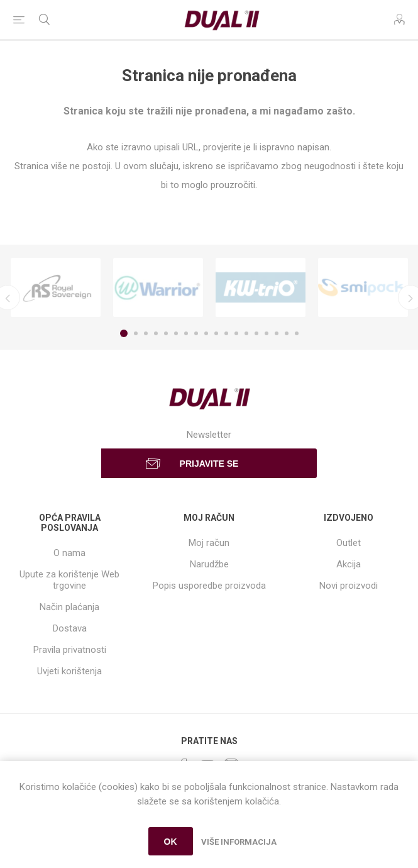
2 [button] (136, 333)
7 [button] (186, 333)
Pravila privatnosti (70, 650)
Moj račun (209, 543)
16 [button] (277, 333)
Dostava (70, 628)
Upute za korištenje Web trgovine (69, 580)
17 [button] (287, 333)
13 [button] (246, 333)
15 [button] (267, 333)
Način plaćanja (69, 607)
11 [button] (226, 333)
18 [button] (297, 333)
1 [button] (124, 333)
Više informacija (239, 842)
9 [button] (206, 333)
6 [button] (176, 333)
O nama (69, 553)
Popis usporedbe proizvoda (209, 586)
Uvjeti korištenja (69, 671)
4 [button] (156, 333)
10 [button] (216, 333)
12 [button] (236, 333)
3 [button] (146, 333)
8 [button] (196, 333)
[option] (56, 287)
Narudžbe (209, 564)
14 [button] (256, 333)
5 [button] (166, 333)
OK (171, 842)
